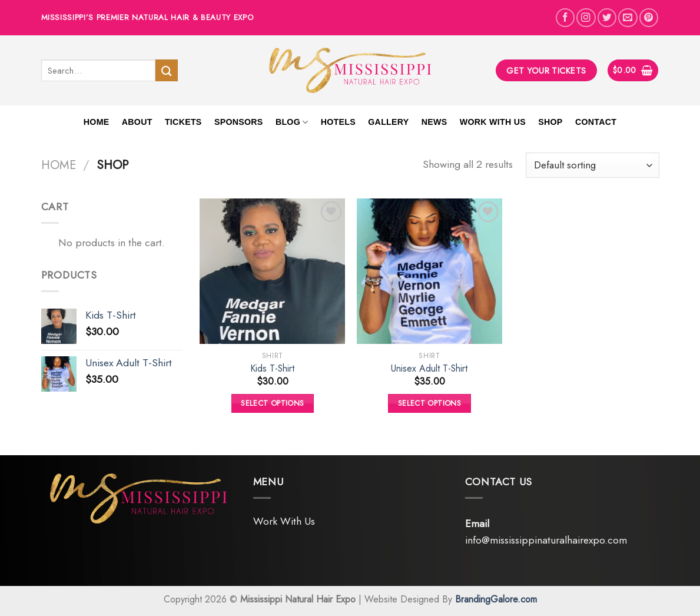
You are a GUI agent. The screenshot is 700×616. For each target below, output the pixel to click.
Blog (292, 122)
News (434, 122)
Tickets (183, 122)
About (137, 122)
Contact (596, 122)
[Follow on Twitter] (607, 18)
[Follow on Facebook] (565, 18)
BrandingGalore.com (496, 599)
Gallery (388, 122)
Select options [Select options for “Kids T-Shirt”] (272, 403)
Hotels (338, 122)
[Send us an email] (628, 18)
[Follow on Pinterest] (649, 18)
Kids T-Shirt (272, 369)
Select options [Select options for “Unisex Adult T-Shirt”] (429, 403)
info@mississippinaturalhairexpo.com (546, 540)
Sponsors (239, 122)
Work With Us (493, 122)
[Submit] (167, 70)
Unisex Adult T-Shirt (429, 369)
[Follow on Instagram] (586, 18)
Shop (550, 122)
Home (97, 122)
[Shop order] (592, 165)
